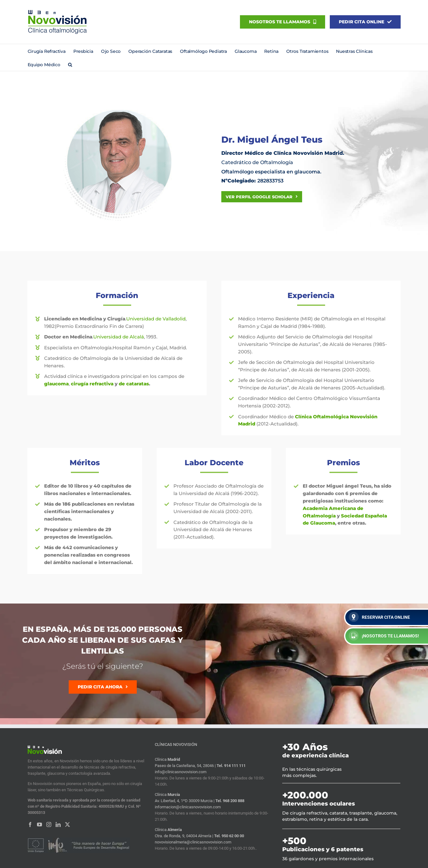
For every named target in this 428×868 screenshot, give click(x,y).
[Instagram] (49, 824)
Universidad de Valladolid (156, 319)
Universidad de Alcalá (119, 337)
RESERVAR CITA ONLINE (379, 617)
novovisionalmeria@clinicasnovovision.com (193, 842)
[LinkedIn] (58, 824)
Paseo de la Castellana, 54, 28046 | (186, 766)
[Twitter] (67, 824)
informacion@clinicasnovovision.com (188, 807)
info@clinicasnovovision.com (181, 772)
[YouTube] (39, 824)
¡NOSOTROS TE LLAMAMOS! (384, 636)
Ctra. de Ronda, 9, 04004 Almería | (184, 836)
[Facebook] (30, 824)
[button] (70, 64)
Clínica (167, 759)
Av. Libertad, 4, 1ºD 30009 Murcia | (185, 801)
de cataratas (134, 384)
